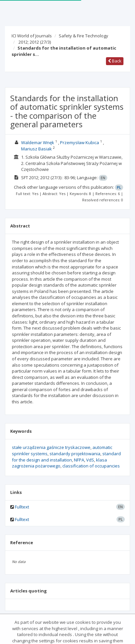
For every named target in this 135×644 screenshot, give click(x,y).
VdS (90, 460)
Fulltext (22, 507)
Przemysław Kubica (80, 142)
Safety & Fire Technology (84, 36)
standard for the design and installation (66, 457)
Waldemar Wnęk (38, 142)
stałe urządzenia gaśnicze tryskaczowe (51, 447)
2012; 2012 (35, 42)
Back (115, 61)
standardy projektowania (75, 454)
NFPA (79, 460)
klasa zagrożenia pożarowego (59, 463)
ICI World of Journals (32, 36)
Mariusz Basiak (36, 149)
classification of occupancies (91, 466)
